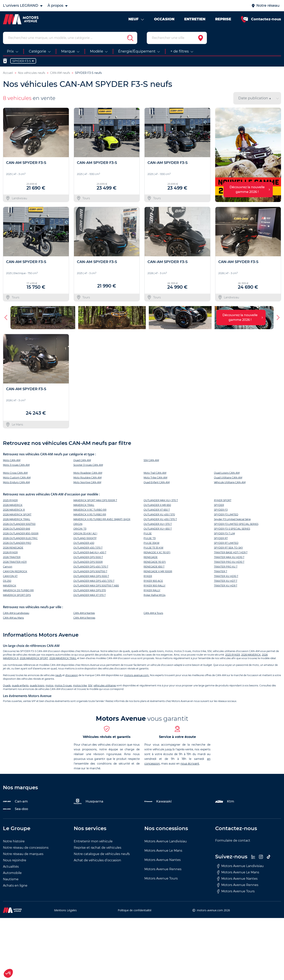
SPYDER (219, 505)
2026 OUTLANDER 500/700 (19, 524)
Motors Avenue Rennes (163, 869)
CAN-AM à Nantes (84, 613)
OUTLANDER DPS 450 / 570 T (91, 567)
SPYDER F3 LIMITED (226, 514)
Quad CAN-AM (82, 460)
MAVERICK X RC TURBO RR (90, 510)
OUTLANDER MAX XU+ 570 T (161, 500)
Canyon (8, 567)
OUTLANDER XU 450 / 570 (159, 514)
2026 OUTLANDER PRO (17, 543)
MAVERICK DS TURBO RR (18, 590)
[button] (6, 318)
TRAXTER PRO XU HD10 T (229, 562)
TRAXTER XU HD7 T (226, 581)
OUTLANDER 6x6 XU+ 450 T (90, 552)
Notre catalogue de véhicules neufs (102, 854)
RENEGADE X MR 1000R (158, 571)
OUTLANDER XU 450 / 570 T (160, 519)
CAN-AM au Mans (13, 618)
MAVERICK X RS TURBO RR (90, 514)
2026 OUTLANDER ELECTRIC (20, 538)
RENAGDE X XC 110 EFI (157, 552)
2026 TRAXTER (12, 557)
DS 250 (7, 581)
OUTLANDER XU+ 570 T (158, 524)
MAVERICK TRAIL (84, 505)
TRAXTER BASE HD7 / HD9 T (231, 552)
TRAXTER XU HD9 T (226, 586)
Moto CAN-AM (12, 460)
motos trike (80, 685)
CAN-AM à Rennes (84, 618)
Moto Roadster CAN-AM (88, 473)
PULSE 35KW (151, 543)
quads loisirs (37, 685)
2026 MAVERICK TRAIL (17, 519)
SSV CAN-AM (151, 460)
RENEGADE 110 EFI (155, 562)
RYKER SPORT (223, 500)
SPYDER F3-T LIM (224, 533)
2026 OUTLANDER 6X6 (16, 529)
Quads (7, 685)
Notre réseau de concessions (26, 848)
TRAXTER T (221, 571)
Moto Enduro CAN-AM (16, 482)
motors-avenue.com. (137, 675)
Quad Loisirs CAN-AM (227, 473)
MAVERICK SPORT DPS (17, 595)
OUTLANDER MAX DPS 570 (90, 590)
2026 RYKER (10, 552)
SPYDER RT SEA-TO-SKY (228, 548)
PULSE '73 (150, 538)
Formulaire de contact (233, 840)
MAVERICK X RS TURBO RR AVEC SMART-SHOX (102, 519)
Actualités (11, 867)
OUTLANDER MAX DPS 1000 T (91, 576)
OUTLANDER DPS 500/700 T (90, 571)
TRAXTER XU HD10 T (226, 576)
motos (50, 685)
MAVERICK (10, 586)
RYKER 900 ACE (153, 581)
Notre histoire (14, 841)
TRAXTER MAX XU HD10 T (229, 557)
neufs (58, 675)
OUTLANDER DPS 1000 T (88, 557)
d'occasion (72, 675)
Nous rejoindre (15, 860)
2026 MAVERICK (13, 505)
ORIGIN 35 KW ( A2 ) (85, 533)
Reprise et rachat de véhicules (98, 848)
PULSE (148, 533)
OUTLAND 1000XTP (85, 538)
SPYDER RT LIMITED (226, 543)
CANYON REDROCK (15, 571)
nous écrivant (190, 764)
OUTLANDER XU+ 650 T (158, 529)
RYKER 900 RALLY (155, 586)
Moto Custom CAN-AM (17, 478)
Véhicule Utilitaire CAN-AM (230, 482)
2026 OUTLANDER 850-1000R (21, 533)
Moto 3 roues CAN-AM (16, 465)
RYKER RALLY (152, 590)
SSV (90, 685)
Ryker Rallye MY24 (155, 595)
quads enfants (20, 685)
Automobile (12, 873)
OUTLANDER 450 (84, 543)
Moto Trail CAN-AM (155, 473)
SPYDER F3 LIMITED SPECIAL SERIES (236, 524)
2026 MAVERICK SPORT (17, 514)
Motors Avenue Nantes (163, 860)
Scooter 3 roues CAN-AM (88, 465)
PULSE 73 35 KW (153, 548)
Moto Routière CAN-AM (87, 478)
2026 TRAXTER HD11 (15, 562)
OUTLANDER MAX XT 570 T (90, 595)
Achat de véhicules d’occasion (97, 860)
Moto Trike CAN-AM (155, 478)
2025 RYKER (10, 500)
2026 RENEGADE (13, 548)
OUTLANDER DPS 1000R (88, 562)
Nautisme (11, 879)
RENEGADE (151, 557)
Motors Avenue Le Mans (163, 851)
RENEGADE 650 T (154, 567)
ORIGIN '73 (80, 529)
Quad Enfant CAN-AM (157, 482)
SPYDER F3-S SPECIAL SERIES (232, 529)
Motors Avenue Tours (161, 878)
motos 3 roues (63, 685)
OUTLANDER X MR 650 (157, 505)
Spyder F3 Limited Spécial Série (232, 519)
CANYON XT (10, 576)
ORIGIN (78, 524)
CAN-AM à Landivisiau (16, 613)
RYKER (148, 576)
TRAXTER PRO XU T (226, 567)
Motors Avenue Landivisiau (166, 841)
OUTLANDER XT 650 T (157, 510)
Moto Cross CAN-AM (15, 473)
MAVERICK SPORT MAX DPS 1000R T (95, 500)
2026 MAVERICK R (14, 510)
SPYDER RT (221, 538)
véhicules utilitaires (105, 685)
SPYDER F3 (221, 510)
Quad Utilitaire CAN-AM (228, 478)
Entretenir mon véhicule (93, 841)
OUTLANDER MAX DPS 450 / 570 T (94, 581)
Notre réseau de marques (23, 854)
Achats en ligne (15, 886)
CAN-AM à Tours (153, 613)
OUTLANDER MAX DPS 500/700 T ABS (96, 586)
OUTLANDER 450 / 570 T (88, 548)
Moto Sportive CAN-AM (87, 482)
